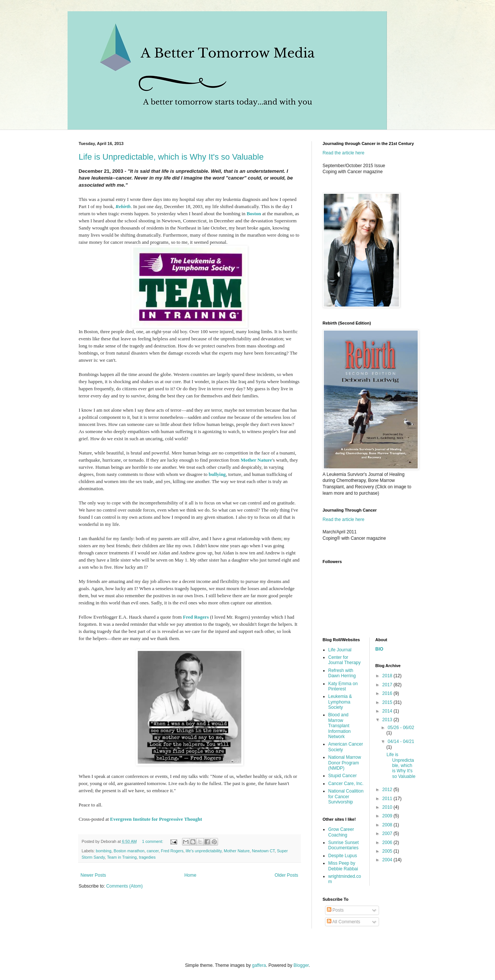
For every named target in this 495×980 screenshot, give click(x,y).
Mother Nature (256, 460)
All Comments (344, 922)
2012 (388, 790)
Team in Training (122, 857)
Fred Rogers (196, 617)
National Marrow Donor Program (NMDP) (345, 763)
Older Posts (287, 875)
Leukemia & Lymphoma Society (340, 702)
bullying (217, 474)
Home (190, 875)
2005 (388, 851)
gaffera (259, 965)
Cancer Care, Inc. (346, 784)
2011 (388, 799)
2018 (388, 676)
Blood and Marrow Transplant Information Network (340, 726)
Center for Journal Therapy (345, 660)
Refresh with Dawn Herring (342, 673)
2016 (388, 693)
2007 (388, 834)
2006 (388, 843)
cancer (153, 851)
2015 (388, 702)
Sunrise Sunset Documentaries (344, 845)
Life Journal (340, 650)
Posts (335, 910)
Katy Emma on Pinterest (343, 686)
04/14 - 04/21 (401, 741)
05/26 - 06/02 (401, 728)
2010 (388, 807)
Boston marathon (129, 851)
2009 (388, 816)
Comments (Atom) (124, 886)
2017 (388, 685)
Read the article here (344, 153)
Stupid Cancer (343, 776)
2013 (388, 720)
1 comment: (153, 841)
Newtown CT (263, 851)
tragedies (147, 857)
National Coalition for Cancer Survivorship (346, 797)
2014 (388, 711)
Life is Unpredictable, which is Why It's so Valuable (171, 157)
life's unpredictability (204, 851)
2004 (388, 860)
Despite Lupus (343, 856)
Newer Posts (93, 875)
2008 (388, 825)
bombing (103, 851)
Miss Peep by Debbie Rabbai (343, 866)
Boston (254, 214)
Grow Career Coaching (341, 832)
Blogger (301, 965)
